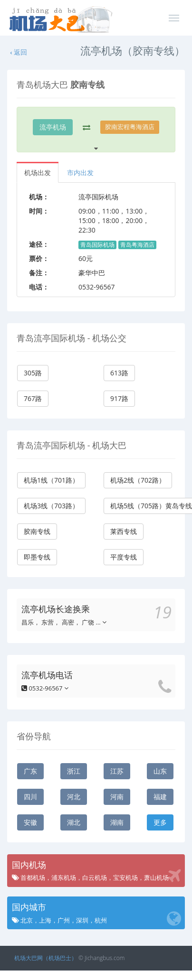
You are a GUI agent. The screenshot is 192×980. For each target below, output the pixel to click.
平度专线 (124, 557)
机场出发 (38, 173)
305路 (33, 373)
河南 (117, 797)
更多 (160, 822)
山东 (160, 771)
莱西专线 (124, 531)
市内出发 (80, 173)
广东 (30, 771)
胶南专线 (37, 531)
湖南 (117, 822)
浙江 (74, 771)
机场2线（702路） (138, 480)
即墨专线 (37, 557)
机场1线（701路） (51, 480)
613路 (119, 373)
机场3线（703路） (51, 506)
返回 (18, 52)
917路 (119, 398)
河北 (74, 797)
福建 (160, 797)
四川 (30, 797)
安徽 (30, 822)
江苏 (117, 771)
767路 (33, 398)
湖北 (74, 822)
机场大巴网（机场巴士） (46, 958)
